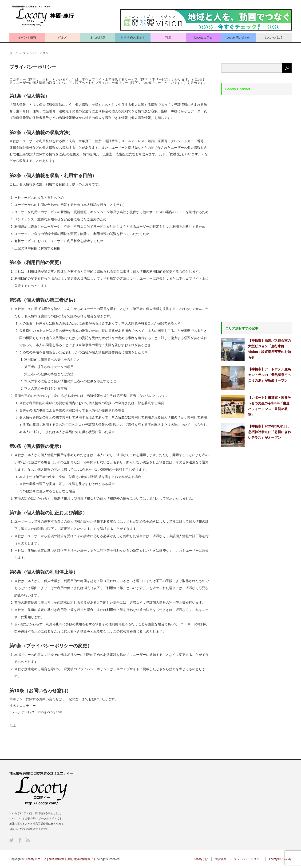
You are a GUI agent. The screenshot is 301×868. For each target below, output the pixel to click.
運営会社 (221, 859)
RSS (28, 840)
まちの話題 (98, 37)
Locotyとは (201, 859)
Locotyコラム (203, 37)
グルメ (62, 37)
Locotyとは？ (274, 37)
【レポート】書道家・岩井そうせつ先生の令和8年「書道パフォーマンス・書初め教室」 (269, 406)
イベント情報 (27, 37)
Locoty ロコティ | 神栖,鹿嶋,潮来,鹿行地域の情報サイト (61, 859)
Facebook (20, 840)
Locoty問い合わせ (239, 37)
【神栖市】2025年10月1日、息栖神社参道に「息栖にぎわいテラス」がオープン (269, 432)
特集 (168, 37)
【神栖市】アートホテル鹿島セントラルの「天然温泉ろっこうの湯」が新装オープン (269, 375)
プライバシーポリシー (248, 859)
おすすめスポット (133, 37)
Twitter (12, 840)
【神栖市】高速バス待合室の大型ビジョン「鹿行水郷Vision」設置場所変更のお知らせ (269, 349)
